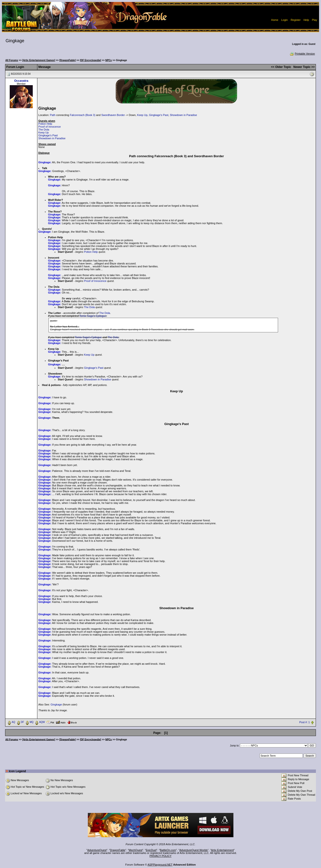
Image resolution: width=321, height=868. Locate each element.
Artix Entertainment (222, 850)
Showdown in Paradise (183, 115)
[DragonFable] (67, 60)
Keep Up (142, 115)
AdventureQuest (97, 850)
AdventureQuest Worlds (193, 850)
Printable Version (302, 54)
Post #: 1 (304, 722)
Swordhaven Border (113, 115)
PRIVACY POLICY (160, 856)
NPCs (109, 60)
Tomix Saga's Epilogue (93, 316)
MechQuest (136, 850)
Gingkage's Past (159, 115)
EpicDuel (151, 850)
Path (53, 115)
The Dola (44, 130)
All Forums (12, 60)
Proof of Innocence (49, 127)
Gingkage (56, 704)
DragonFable (118, 850)
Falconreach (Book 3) (83, 115)
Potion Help (45, 124)
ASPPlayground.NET (160, 865)
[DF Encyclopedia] (90, 60)
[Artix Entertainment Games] (39, 60)
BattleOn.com (168, 850)
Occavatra (21, 81)
